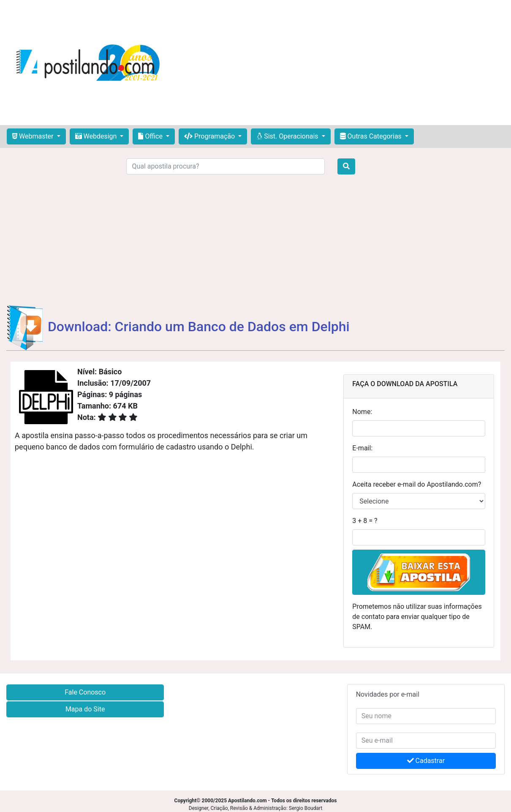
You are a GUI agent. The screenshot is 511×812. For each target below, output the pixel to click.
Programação (210, 136)
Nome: (362, 412)
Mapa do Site (85, 709)
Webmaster (34, 136)
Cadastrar (426, 761)
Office (151, 136)
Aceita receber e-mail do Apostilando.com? (417, 484)
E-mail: (362, 448)
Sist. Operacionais (288, 136)
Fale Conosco (85, 692)
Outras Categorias (372, 136)
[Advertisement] (338, 63)
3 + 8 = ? (365, 521)
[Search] (225, 166)
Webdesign (97, 136)
